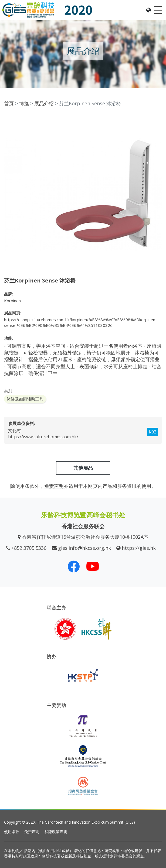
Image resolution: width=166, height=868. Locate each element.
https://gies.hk (139, 548)
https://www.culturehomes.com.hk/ (43, 437)
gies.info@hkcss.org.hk (84, 548)
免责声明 (32, 832)
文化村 (15, 430)
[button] (157, 120)
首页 (9, 103)
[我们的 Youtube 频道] (93, 566)
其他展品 (83, 468)
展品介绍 (44, 103)
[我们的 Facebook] (74, 566)
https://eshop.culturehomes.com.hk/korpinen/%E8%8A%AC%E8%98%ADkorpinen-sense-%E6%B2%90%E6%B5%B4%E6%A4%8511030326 (80, 322)
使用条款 (12, 832)
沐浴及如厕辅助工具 (25, 399)
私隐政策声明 (56, 832)
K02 (153, 432)
